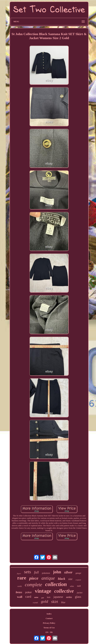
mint (36, 597)
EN (47, 632)
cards (20, 586)
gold (44, 601)
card (28, 596)
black (62, 579)
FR (51, 632)
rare (22, 578)
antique (48, 578)
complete (33, 585)
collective (64, 591)
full (37, 572)
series (69, 597)
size (70, 579)
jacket (80, 593)
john (57, 572)
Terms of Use (49, 628)
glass (78, 597)
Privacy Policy (49, 623)
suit (79, 586)
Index (49, 614)
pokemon (46, 573)
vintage (43, 591)
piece (34, 578)
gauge (78, 573)
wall (20, 597)
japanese (58, 597)
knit (49, 597)
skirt (54, 602)
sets (28, 572)
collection (56, 584)
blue (63, 602)
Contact (49, 618)
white (72, 586)
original (78, 580)
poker (28, 592)
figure (19, 573)
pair (43, 598)
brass (19, 592)
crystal (35, 603)
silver (68, 572)
